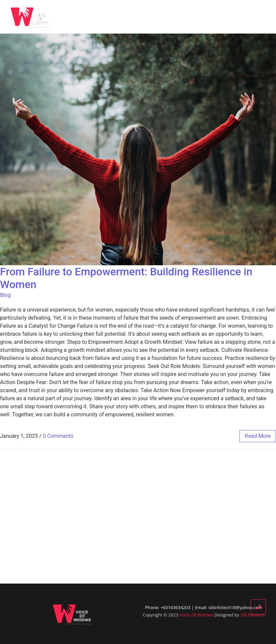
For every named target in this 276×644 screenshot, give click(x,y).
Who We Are (120, 17)
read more (258, 436)
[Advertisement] (138, 516)
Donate (218, 17)
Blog (151, 17)
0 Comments (58, 436)
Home (87, 17)
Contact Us (252, 17)
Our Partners (183, 17)
